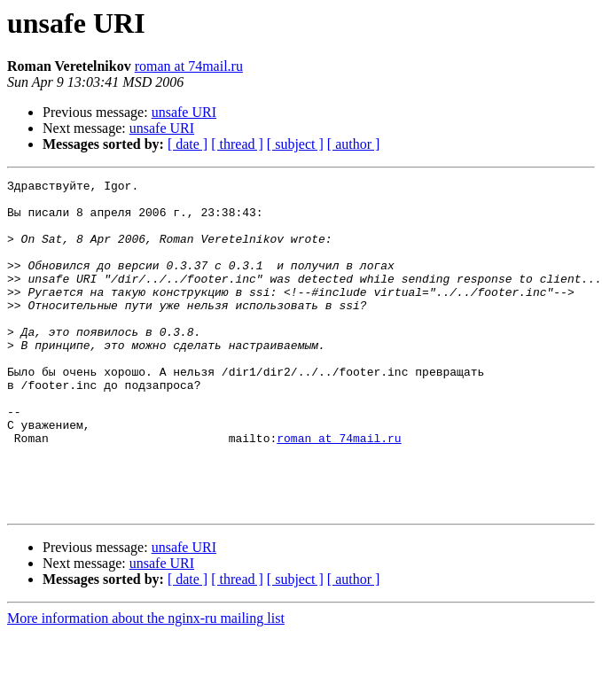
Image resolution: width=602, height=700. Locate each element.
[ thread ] (237, 144)
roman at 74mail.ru (189, 66)
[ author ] (354, 144)
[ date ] (188, 144)
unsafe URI (184, 112)
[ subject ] (295, 144)
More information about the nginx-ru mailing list (146, 684)
